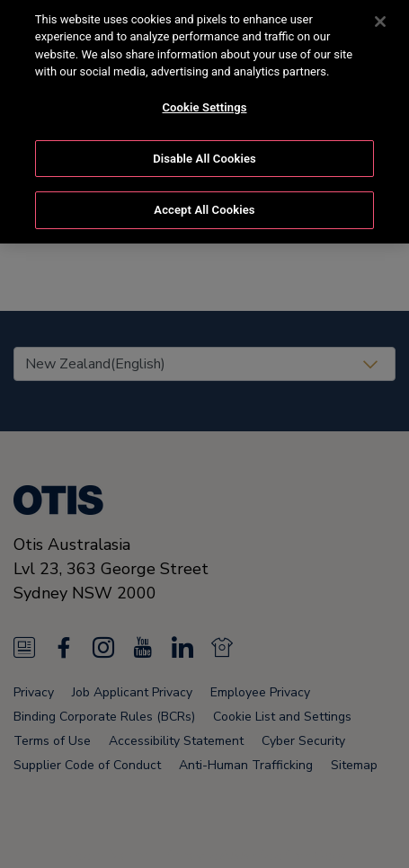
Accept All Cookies (204, 196)
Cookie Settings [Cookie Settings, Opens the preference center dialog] (204, 94)
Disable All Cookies (204, 145)
